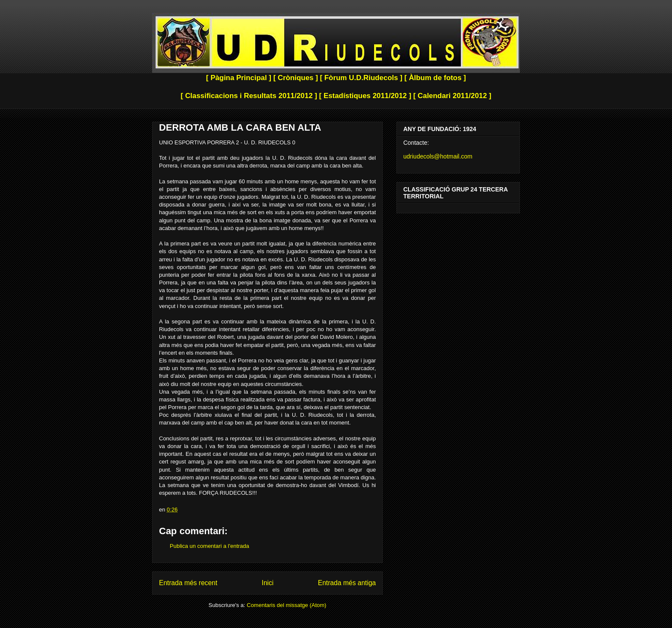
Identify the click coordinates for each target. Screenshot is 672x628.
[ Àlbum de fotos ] (435, 78)
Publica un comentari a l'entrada (209, 546)
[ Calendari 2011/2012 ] (452, 96)
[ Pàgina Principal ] (239, 78)
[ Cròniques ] (296, 78)
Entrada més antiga (347, 583)
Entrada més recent (188, 583)
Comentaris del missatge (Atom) (287, 605)
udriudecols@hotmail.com (438, 156)
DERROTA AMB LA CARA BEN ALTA (240, 127)
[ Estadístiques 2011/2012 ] (365, 96)
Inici (268, 583)
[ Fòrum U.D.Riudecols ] (361, 78)
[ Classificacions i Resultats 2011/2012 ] (249, 96)
